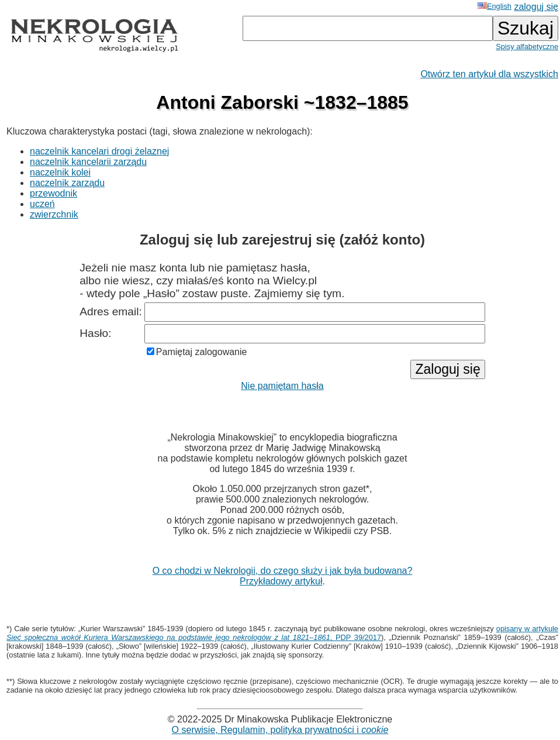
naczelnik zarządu (67, 183)
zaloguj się (536, 7)
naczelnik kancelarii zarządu (88, 162)
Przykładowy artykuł (281, 581)
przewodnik (53, 193)
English (495, 6)
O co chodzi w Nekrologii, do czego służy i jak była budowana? (283, 571)
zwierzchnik (54, 214)
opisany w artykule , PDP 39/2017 (282, 633)
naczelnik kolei (60, 172)
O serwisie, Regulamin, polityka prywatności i (280, 730)
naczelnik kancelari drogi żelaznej (99, 151)
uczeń (42, 204)
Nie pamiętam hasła (282, 386)
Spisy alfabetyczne (527, 47)
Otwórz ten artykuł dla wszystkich (489, 74)
